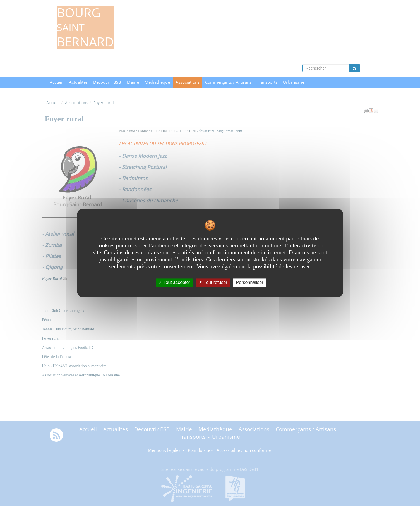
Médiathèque (157, 82)
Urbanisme (294, 82)
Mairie (133, 82)
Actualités (78, 82)
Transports (267, 82)
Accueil (57, 82)
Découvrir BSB (107, 82)
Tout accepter (174, 282)
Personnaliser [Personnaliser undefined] (250, 282)
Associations (188, 82)
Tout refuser (213, 282)
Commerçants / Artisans (228, 82)
